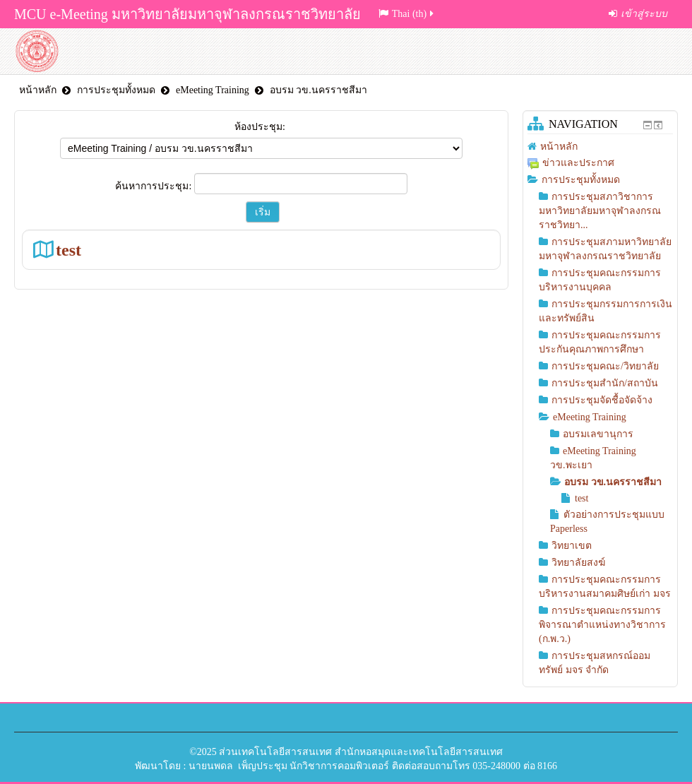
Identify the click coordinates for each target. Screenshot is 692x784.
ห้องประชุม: (260, 127)
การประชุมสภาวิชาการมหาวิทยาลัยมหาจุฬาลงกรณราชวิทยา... (600, 211)
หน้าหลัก (38, 90)
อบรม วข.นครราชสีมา (318, 90)
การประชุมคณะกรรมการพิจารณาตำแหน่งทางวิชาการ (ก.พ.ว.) (602, 625)
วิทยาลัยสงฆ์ (578, 563)
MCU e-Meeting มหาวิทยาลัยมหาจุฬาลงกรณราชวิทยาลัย (187, 14)
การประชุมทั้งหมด (116, 90)
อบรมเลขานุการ (598, 434)
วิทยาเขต (572, 546)
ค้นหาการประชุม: (154, 186)
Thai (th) (407, 14)
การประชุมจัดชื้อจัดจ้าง (602, 400)
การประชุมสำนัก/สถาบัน (605, 383)
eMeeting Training (213, 90)
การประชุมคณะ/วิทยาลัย (605, 366)
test (68, 250)
